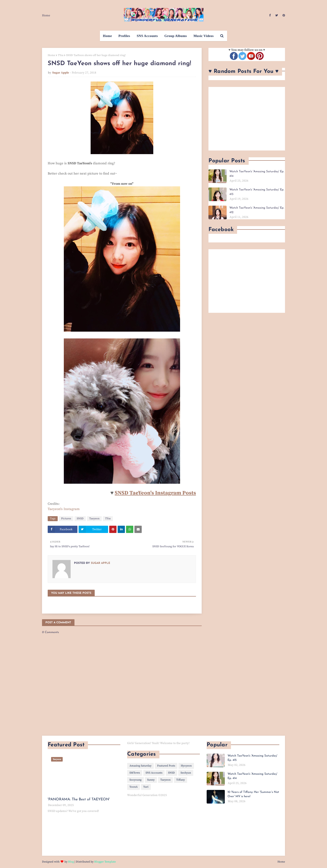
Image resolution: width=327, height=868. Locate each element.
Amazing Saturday (140, 766)
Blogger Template (105, 862)
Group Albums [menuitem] (176, 36)
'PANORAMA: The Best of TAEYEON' (79, 799)
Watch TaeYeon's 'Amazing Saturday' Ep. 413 (257, 192)
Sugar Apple (61, 73)
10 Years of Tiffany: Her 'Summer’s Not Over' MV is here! (253, 794)
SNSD (80, 519)
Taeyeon (94, 519)
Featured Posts (166, 766)
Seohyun (186, 773)
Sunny (151, 780)
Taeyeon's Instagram (64, 509)
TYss (61, 55)
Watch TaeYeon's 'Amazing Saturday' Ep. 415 (252, 758)
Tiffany (181, 780)
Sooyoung (135, 780)
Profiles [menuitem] (124, 36)
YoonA (134, 787)
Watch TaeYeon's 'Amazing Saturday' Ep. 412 (257, 210)
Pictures (66, 519)
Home (46, 15)
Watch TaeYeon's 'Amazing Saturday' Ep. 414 (257, 174)
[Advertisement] (247, 119)
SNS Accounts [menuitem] (147, 36)
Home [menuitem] (107, 36)
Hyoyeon (186, 766)
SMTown (135, 773)
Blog (71, 862)
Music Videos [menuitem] (204, 36)
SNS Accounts (154, 773)
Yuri (146, 787)
